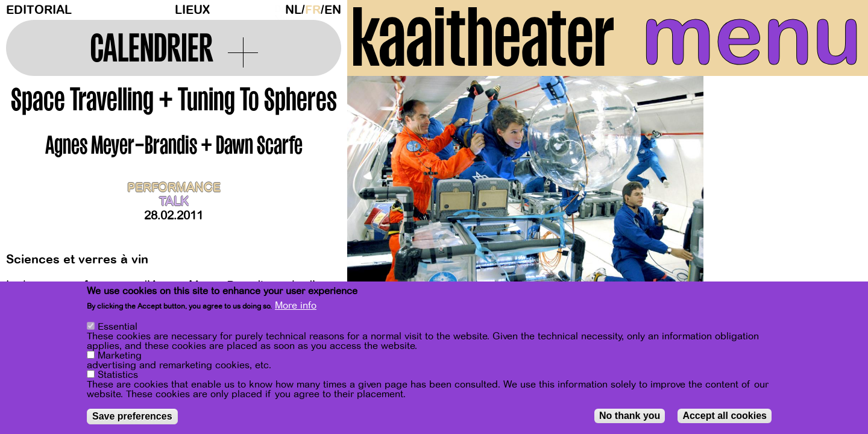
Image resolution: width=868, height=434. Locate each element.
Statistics (118, 375)
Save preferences (132, 416)
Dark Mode (277, 10)
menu (752, 36)
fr (313, 10)
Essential (118, 327)
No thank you (630, 416)
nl (293, 10)
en (333, 10)
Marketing (120, 356)
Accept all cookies (725, 416)
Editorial (39, 10)
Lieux (192, 10)
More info (296, 306)
